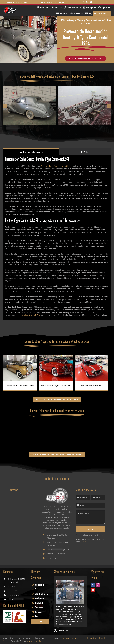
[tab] (31, 152)
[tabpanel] (57, 238)
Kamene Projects (34, 641)
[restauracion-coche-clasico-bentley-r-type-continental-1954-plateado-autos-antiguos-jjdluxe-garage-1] (30, 87)
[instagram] (87, 2)
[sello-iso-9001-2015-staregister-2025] (14, 611)
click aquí (84, 542)
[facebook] (83, 2)
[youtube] (91, 2)
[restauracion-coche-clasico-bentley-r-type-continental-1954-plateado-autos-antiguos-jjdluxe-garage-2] (84, 87)
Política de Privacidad (70, 638)
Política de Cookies (88, 638)
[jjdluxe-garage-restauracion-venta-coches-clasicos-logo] (10, 7)
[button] (5, 106)
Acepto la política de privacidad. (91, 535)
